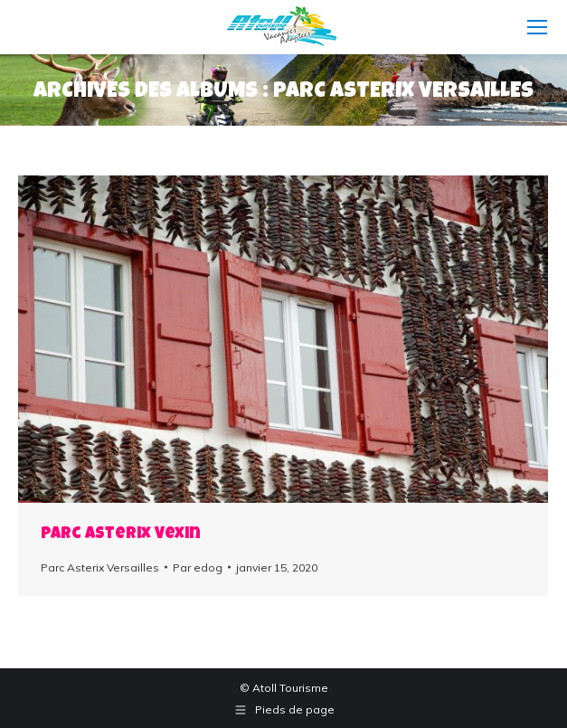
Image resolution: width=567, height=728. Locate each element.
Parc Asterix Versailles (100, 567)
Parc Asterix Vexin (121, 534)
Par (198, 567)
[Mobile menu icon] (537, 27)
